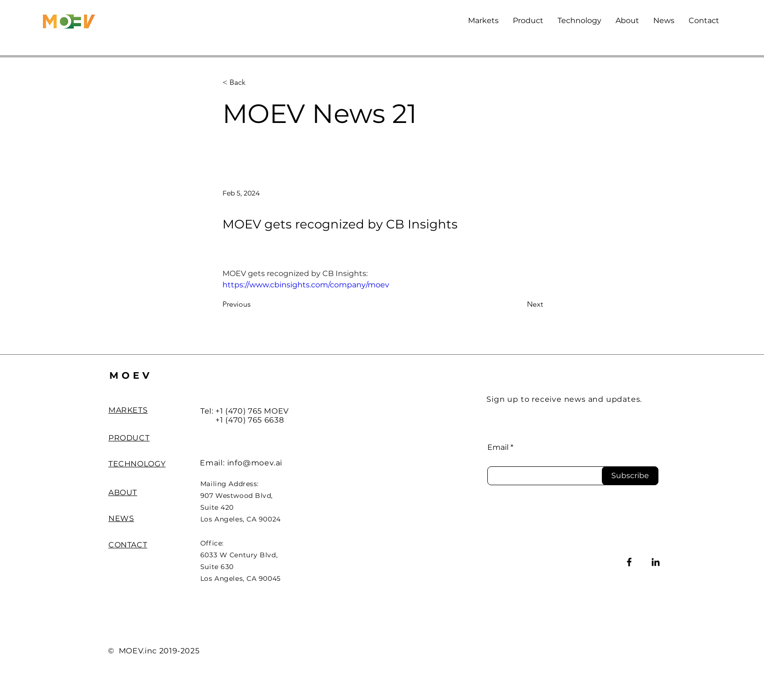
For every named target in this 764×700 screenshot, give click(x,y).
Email (498, 448)
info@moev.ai (255, 463)
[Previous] (254, 305)
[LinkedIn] (656, 562)
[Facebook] (629, 562)
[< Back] (254, 83)
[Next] (519, 305)
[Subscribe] (630, 476)
